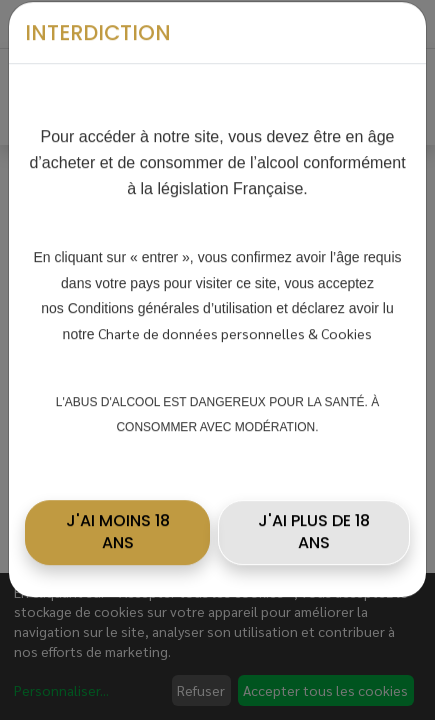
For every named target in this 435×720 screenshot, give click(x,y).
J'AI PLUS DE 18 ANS (314, 516)
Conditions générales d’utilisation (170, 294)
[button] (117, 517)
